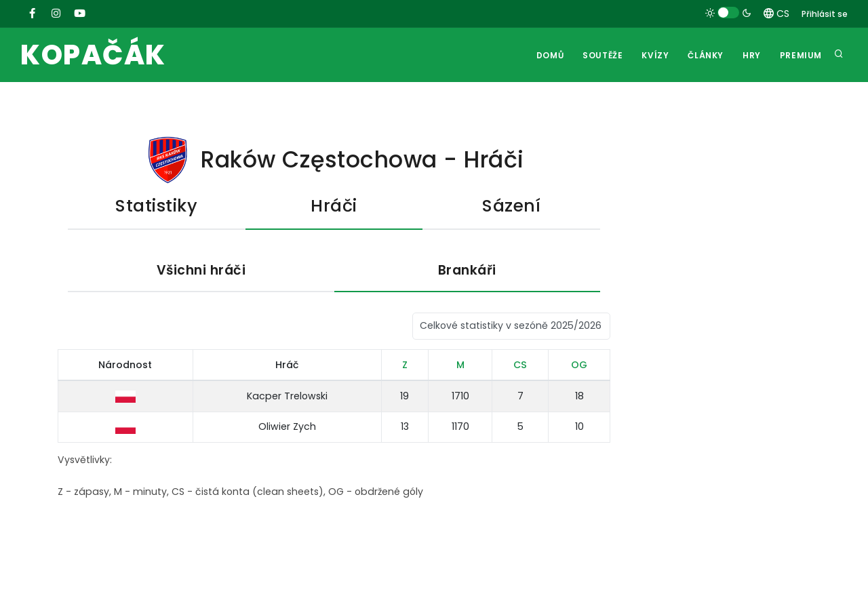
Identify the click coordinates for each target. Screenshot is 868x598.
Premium (801, 55)
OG (579, 365)
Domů (550, 55)
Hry (752, 55)
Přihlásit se (825, 14)
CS (776, 14)
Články (706, 55)
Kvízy (655, 55)
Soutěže (603, 55)
